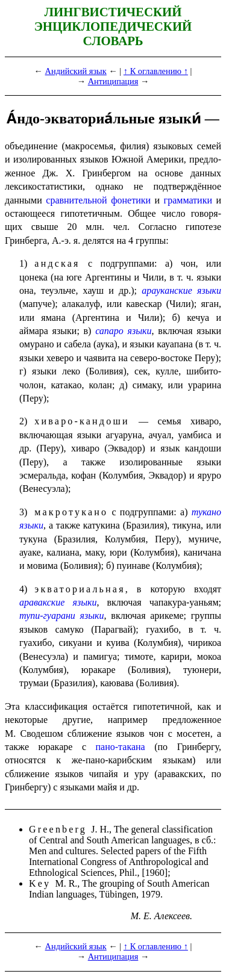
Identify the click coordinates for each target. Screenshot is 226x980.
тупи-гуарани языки (62, 616)
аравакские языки (58, 602)
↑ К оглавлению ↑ (156, 71)
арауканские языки (181, 290)
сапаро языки (123, 331)
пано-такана (121, 747)
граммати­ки (188, 200)
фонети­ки (131, 200)
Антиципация (113, 81)
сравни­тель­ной (76, 200)
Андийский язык (76, 71)
